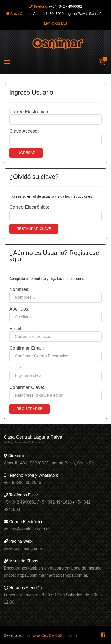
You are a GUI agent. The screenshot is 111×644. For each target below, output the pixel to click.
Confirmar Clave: (27, 387)
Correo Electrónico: (29, 112)
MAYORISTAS (56, 23)
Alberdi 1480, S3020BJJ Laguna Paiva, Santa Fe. (49, 463)
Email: (16, 329)
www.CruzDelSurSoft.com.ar (55, 635)
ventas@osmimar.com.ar (27, 529)
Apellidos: (19, 309)
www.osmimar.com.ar (24, 549)
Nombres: (19, 289)
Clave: (16, 368)
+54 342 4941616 (56, 502)
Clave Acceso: (24, 131)
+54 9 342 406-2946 (23, 483)
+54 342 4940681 (20, 502)
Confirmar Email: (27, 348)
